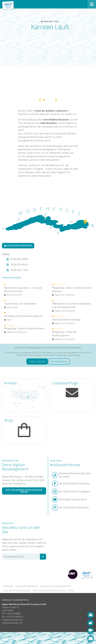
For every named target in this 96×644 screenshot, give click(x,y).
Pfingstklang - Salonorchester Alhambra (24, 329)
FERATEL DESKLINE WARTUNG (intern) (49, 591)
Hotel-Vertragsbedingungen (17, 591)
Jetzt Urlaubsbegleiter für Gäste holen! (24, 491)
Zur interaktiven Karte (18, 246)
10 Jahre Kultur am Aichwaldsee (20, 304)
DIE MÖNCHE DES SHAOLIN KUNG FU (23, 316)
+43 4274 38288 (13, 614)
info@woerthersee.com (12, 620)
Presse (71, 591)
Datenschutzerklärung (27, 586)
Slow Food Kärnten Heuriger (66, 320)
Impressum (8, 586)
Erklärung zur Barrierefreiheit (55, 586)
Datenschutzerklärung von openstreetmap (64, 355)
